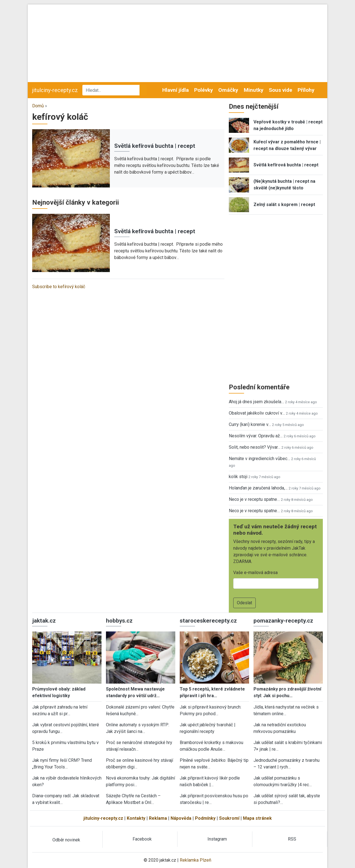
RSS (292, 839)
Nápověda (181, 818)
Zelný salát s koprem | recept (284, 205)
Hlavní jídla (176, 90)
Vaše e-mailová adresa (255, 573)
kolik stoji (238, 477)
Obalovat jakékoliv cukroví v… (257, 413)
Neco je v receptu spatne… (254, 499)
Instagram (217, 839)
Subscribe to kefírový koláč (59, 287)
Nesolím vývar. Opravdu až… (256, 436)
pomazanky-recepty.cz (283, 621)
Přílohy (306, 90)
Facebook (142, 839)
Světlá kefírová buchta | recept (155, 146)
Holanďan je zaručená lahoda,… (258, 488)
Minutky (254, 90)
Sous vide (281, 90)
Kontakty (136, 818)
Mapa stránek (257, 818)
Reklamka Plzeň (196, 860)
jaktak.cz (44, 621)
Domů (38, 106)
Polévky (204, 90)
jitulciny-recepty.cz (55, 90)
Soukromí (229, 818)
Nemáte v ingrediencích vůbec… (259, 459)
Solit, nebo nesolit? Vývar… (255, 447)
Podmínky (205, 818)
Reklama (158, 818)
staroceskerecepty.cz (208, 621)
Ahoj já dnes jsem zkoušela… (256, 402)
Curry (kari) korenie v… (250, 424)
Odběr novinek (66, 840)
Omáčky (228, 90)
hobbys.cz (119, 621)
